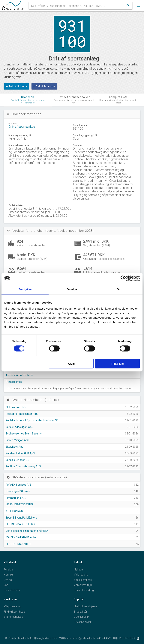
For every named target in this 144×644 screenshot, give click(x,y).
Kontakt (8, 575)
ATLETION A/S (14, 511)
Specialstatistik (83, 580)
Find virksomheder (15, 612)
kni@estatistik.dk (85, 638)
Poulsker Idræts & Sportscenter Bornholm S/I (32, 420)
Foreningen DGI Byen (18, 491)
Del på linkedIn (16, 86)
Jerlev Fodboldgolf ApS (19, 427)
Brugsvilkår (81, 612)
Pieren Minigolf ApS (17, 440)
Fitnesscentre (14, 382)
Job (6, 585)
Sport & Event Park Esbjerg (21, 518)
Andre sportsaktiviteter (19, 375)
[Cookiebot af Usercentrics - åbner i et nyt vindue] (123, 278)
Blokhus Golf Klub (16, 407)
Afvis (71, 363)
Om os (8, 580)
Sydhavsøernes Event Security (24, 434)
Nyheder (79, 570)
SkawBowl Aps (14, 447)
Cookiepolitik (81, 617)
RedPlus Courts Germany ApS (23, 466)
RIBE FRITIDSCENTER (18, 544)
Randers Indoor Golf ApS (20, 453)
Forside (8, 570)
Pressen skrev (12, 590)
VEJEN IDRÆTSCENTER (20, 504)
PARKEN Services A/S (18, 485)
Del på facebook (44, 86)
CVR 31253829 (126, 638)
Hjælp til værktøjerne (85, 606)
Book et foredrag (84, 590)
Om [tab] (119, 289)
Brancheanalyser (14, 617)
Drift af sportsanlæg (22, 127)
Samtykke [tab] (25, 289)
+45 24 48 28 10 (106, 638)
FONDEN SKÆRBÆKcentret (22, 537)
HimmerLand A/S (16, 498)
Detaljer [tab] (72, 289)
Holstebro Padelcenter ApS (22, 414)
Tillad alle (117, 363)
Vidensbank (81, 575)
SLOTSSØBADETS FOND (20, 524)
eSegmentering (13, 606)
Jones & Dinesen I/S (17, 460)
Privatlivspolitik (83, 622)
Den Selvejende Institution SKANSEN (27, 531)
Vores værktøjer (83, 585)
